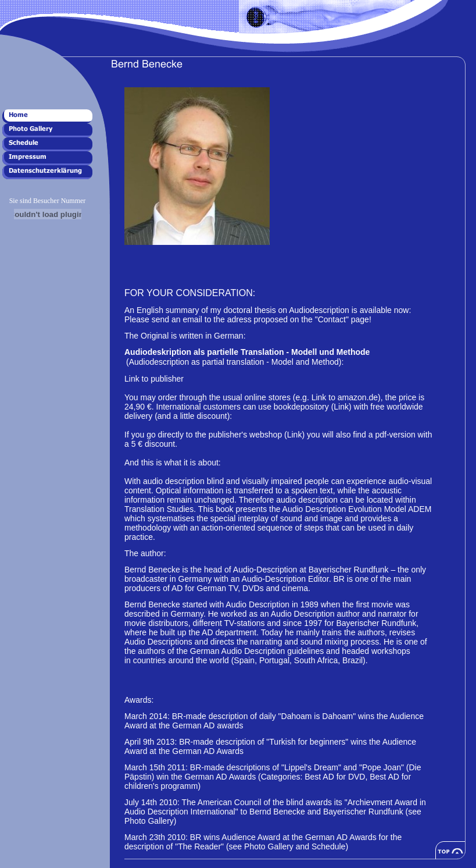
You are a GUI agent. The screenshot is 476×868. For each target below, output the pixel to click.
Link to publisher (154, 379)
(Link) (343, 407)
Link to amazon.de (345, 397)
